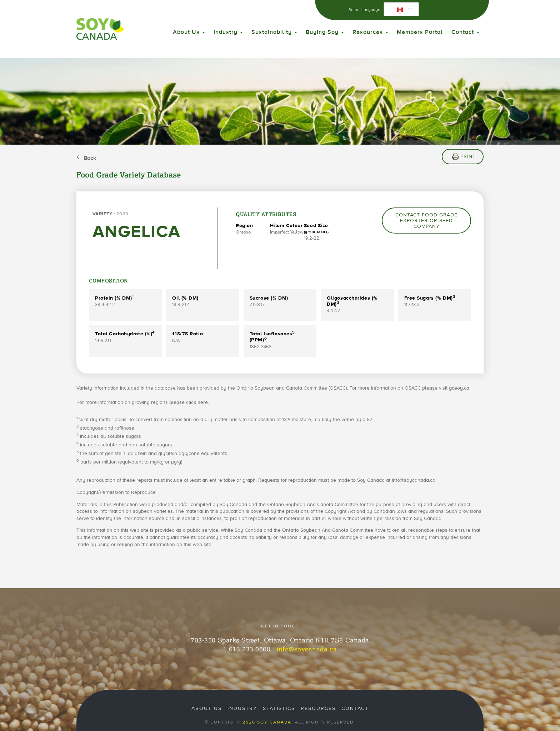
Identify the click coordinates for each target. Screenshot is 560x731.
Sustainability (274, 32)
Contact (465, 32)
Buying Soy (325, 32)
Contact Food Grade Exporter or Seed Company (426, 221)
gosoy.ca (459, 388)
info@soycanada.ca (307, 649)
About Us (189, 32)
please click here (189, 402)
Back (90, 158)
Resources (370, 32)
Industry (228, 32)
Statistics (279, 709)
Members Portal (420, 32)
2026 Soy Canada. (268, 722)
